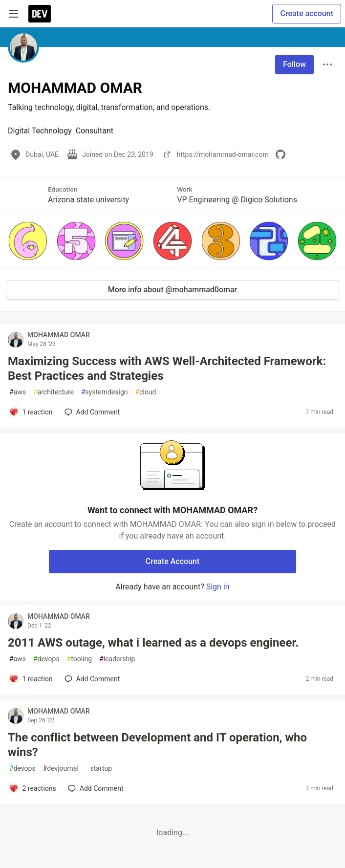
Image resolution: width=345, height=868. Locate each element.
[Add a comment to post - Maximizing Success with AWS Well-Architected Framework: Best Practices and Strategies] (31, 412)
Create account (307, 13)
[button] (28, 241)
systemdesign (105, 392)
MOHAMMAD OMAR (59, 335)
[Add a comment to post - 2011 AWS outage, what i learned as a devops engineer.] (31, 679)
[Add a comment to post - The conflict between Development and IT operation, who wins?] (32, 788)
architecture (54, 392)
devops (46, 659)
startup (99, 769)
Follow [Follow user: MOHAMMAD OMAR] (294, 64)
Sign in (218, 587)
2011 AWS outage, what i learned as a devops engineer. (153, 643)
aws (18, 392)
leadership (117, 659)
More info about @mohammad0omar (173, 290)
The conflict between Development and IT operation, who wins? (157, 745)
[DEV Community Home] (40, 14)
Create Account (173, 561)
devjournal (61, 769)
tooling (79, 659)
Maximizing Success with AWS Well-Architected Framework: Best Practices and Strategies (167, 369)
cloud (146, 392)
